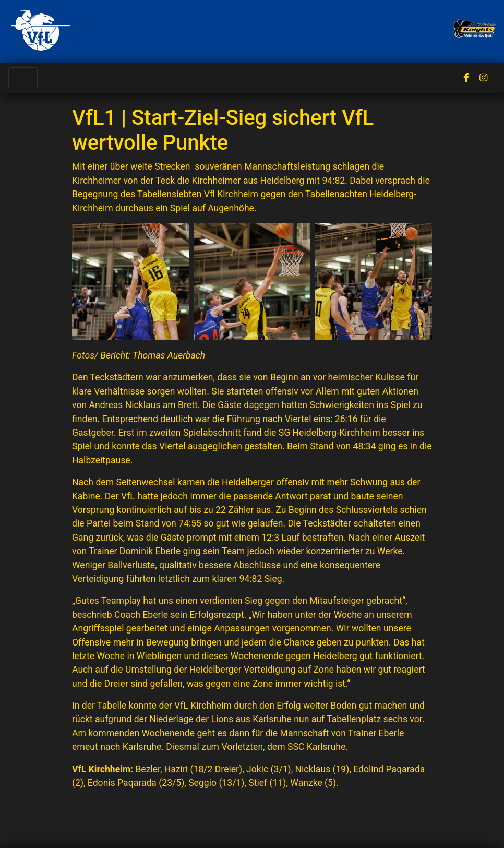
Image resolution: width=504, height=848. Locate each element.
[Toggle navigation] (23, 78)
